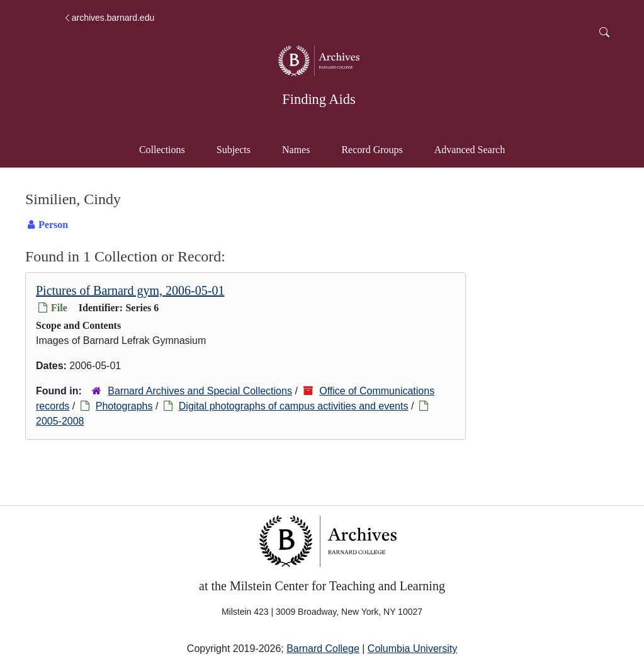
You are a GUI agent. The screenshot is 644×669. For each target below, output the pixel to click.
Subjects (234, 150)
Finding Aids (319, 99)
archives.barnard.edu (109, 18)
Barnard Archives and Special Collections (200, 391)
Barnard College (323, 649)
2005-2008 (60, 421)
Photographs (124, 406)
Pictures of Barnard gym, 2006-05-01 (130, 290)
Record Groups (372, 150)
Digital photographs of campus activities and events (294, 406)
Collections (162, 150)
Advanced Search (476, 148)
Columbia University (412, 649)
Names (296, 150)
